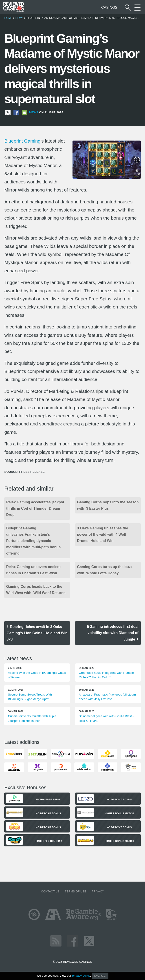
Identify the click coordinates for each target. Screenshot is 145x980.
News (20, 18)
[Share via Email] (25, 112)
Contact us (50, 891)
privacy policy (81, 976)
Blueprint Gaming (22, 141)
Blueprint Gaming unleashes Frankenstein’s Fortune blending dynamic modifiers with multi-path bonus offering (33, 541)
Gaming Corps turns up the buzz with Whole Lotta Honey (105, 570)
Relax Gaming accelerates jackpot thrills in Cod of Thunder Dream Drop (35, 508)
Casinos (109, 8)
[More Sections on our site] (137, 8)
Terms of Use (75, 891)
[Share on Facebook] (16, 112)
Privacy (98, 891)
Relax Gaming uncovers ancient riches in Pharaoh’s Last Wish (33, 570)
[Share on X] (8, 112)
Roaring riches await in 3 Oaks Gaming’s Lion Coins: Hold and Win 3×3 (37, 633)
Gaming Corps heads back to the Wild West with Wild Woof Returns (36, 590)
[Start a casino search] (128, 8)
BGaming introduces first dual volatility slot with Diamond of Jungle (113, 633)
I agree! (100, 976)
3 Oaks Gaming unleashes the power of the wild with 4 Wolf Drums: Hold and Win (103, 534)
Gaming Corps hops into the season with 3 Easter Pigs (108, 505)
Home (8, 18)
